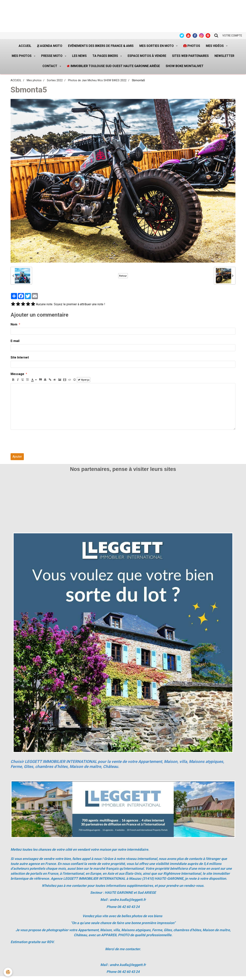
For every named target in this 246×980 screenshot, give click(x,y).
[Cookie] (8, 972)
